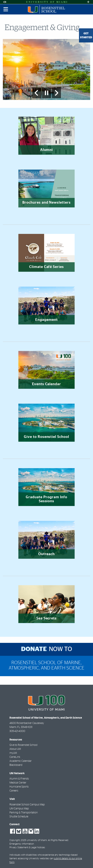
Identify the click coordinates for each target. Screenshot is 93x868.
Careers (14, 791)
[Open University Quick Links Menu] (88, 2)
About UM (15, 749)
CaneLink (15, 757)
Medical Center (18, 783)
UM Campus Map (19, 809)
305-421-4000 (17, 731)
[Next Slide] (56, 93)
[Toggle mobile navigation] (6, 9)
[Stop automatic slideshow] (47, 93)
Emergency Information (22, 844)
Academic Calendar (21, 761)
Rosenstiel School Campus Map (27, 805)
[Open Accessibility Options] (5, 2)
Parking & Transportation (24, 813)
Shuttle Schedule (19, 817)
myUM (13, 753)
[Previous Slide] (37, 93)
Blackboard (16, 765)
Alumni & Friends (19, 779)
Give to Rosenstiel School (23, 745)
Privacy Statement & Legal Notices (27, 848)
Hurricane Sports (19, 787)
